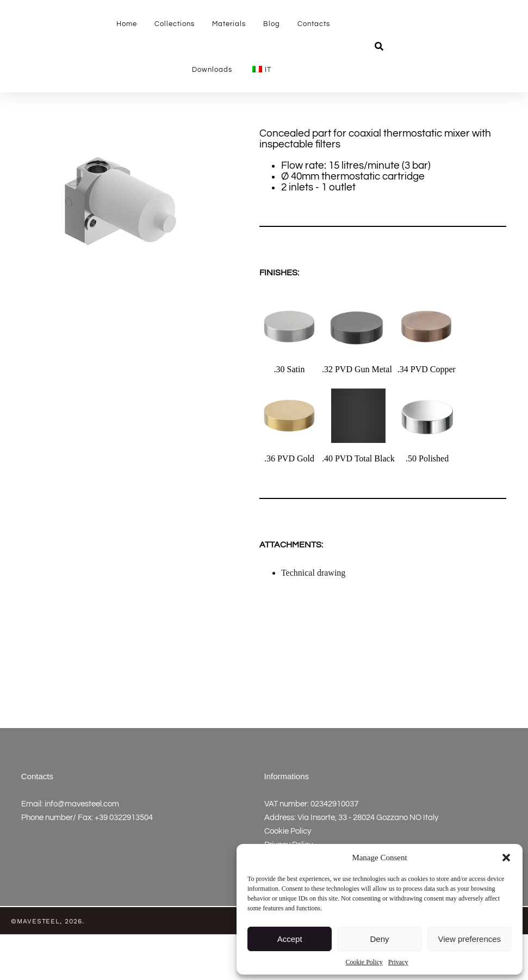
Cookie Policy (364, 962)
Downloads (212, 70)
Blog (272, 24)
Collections (175, 24)
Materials (229, 24)
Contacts (314, 24)
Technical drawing (313, 618)
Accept (290, 939)
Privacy (398, 962)
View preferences (470, 939)
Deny (379, 939)
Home (127, 24)
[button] (506, 853)
